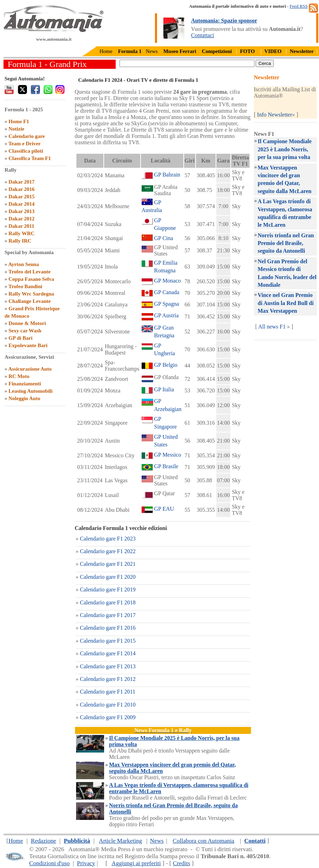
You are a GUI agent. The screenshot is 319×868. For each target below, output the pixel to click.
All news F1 (272, 327)
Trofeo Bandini (25, 286)
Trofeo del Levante (29, 272)
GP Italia (164, 389)
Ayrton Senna (23, 264)
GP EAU (164, 509)
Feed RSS (299, 6)
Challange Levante (29, 301)
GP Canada (167, 292)
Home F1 (19, 121)
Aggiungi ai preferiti (136, 863)
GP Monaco (168, 281)
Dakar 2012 (21, 219)
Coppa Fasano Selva (31, 279)
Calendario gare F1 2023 (108, 539)
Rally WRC (21, 233)
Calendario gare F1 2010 (108, 705)
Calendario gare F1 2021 (108, 564)
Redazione (43, 841)
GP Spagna (167, 304)
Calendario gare (26, 136)
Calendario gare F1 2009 (108, 717)
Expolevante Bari (28, 345)
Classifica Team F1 (30, 158)
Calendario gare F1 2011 (108, 692)
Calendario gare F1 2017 (108, 615)
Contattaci (203, 35)
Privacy (86, 863)
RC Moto (19, 376)
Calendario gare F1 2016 (108, 628)
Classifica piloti (26, 151)
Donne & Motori (27, 323)
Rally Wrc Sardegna (31, 294)
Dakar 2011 (21, 226)
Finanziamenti (25, 384)
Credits (181, 863)
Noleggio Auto (24, 398)
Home (106, 51)
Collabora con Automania (204, 841)
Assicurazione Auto (30, 369)
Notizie (16, 129)
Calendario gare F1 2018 (108, 602)
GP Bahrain (167, 175)
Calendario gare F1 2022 (108, 551)
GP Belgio (166, 365)
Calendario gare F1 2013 (108, 666)
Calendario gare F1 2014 (108, 653)
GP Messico (168, 455)
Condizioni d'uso (49, 863)
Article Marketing (120, 841)
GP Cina (164, 238)
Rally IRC (20, 241)
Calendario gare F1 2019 (108, 589)
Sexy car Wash (25, 331)
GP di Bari (20, 338)
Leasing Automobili (30, 391)
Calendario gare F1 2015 (108, 641)
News (152, 51)
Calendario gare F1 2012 (108, 679)
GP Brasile (166, 466)
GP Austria (167, 315)
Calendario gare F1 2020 (108, 577)
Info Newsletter (274, 115)
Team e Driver (25, 144)
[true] (187, 63)
